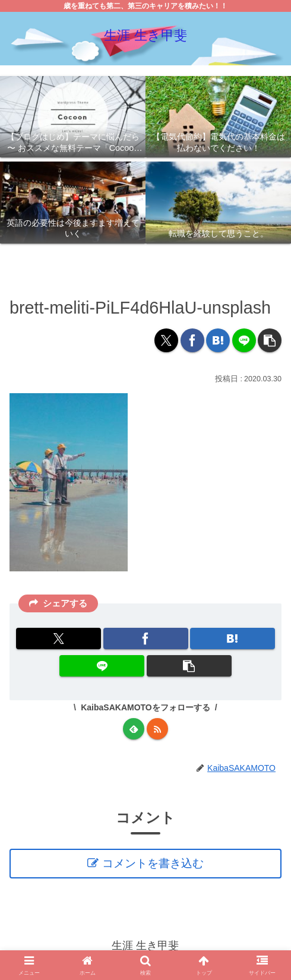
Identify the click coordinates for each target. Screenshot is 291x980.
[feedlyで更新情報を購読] (134, 729)
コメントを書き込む (154, 864)
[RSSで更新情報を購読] (157, 729)
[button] (270, 340)
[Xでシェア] (166, 340)
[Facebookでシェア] (192, 340)
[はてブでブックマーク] (218, 340)
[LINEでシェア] (244, 340)
